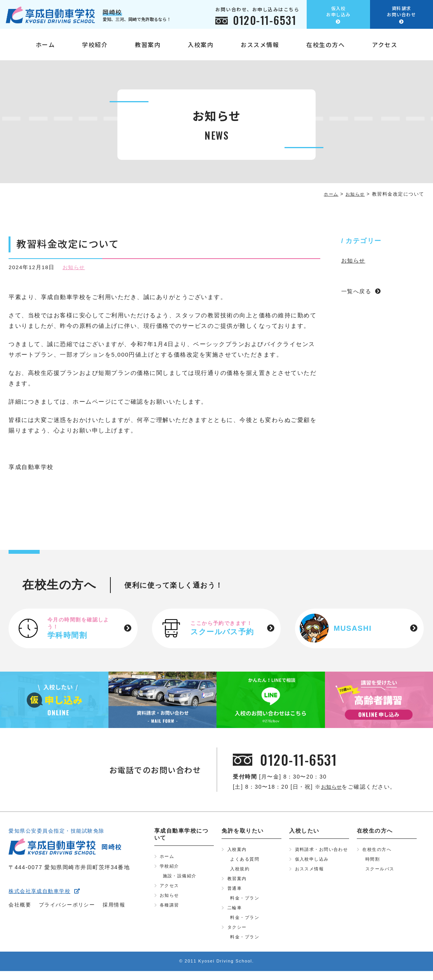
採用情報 (120, 907)
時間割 (373, 861)
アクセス (385, 48)
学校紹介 (95, 48)
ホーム (45, 48)
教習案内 (148, 48)
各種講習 (170, 910)
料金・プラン (246, 903)
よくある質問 (246, 861)
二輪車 (235, 914)
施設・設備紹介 (181, 879)
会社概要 (21, 907)
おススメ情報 (260, 48)
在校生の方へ (326, 48)
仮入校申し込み (313, 868)
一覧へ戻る (357, 291)
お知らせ (75, 267)
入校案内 (201, 48)
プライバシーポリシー (71, 907)
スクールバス (381, 872)
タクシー (238, 935)
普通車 (235, 893)
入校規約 (241, 872)
